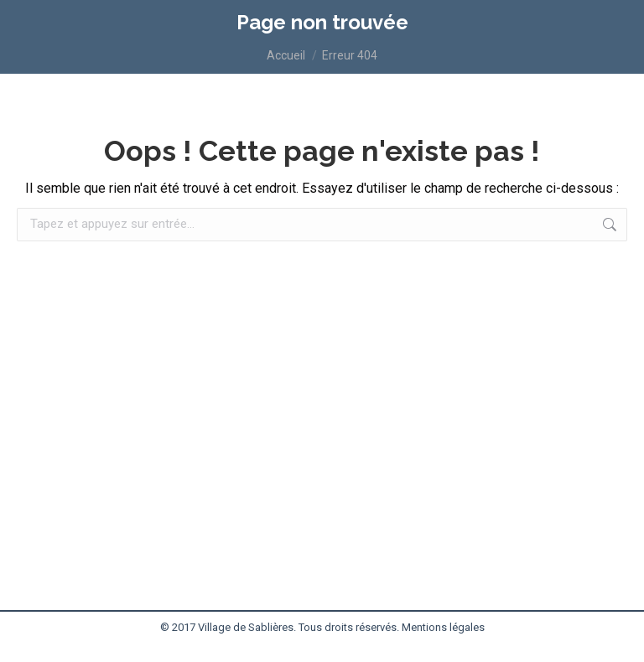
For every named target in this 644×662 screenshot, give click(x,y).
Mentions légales (443, 627)
